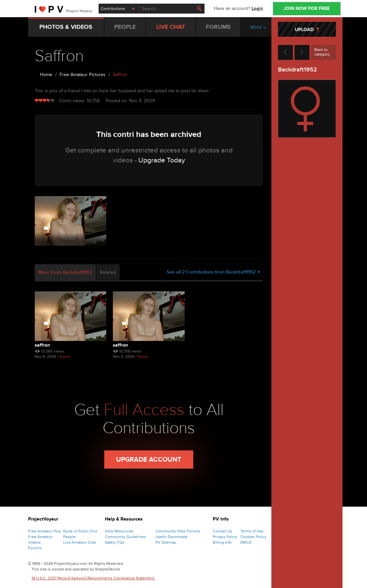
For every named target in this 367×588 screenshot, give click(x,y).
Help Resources (119, 531)
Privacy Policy (225, 537)
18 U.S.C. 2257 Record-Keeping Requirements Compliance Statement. (93, 578)
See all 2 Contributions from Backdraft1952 (213, 272)
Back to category (322, 52)
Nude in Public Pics (80, 531)
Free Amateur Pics (45, 531)
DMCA (246, 542)
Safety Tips (115, 542)
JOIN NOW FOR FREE (307, 8)
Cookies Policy (253, 537)
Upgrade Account (149, 460)
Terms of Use (252, 531)
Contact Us (223, 531)
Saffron (42, 345)
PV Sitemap (166, 542)
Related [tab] (108, 272)
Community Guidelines (125, 537)
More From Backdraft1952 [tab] (65, 272)
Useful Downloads (172, 537)
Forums (35, 548)
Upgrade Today (162, 160)
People (69, 537)
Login (257, 8)
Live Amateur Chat (80, 542)
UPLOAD (307, 30)
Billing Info (222, 542)
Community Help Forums (178, 531)
